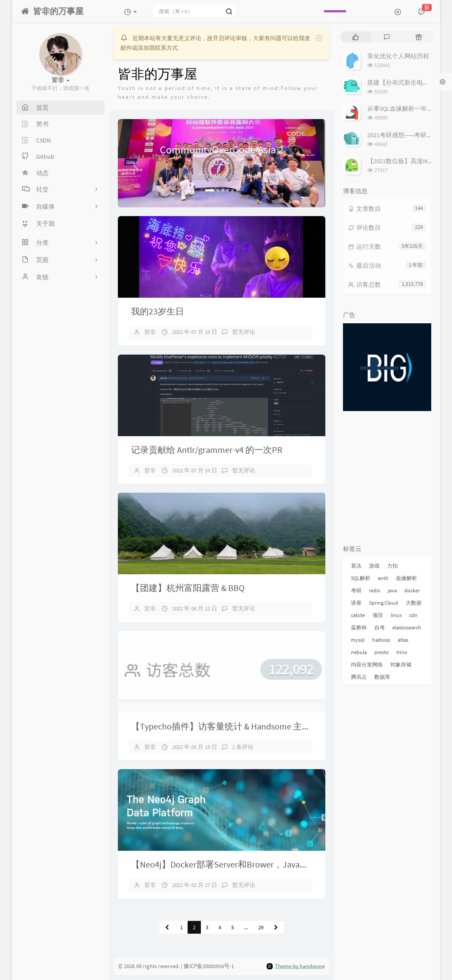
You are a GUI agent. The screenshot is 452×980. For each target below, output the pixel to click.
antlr (383, 578)
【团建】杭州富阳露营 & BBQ (188, 588)
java (392, 590)
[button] (134, 163)
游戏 (374, 566)
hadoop (381, 640)
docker (412, 590)
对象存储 (401, 664)
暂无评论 (244, 332)
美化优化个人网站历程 (398, 56)
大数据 (414, 603)
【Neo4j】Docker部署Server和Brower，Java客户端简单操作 (246, 864)
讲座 (356, 603)
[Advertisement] (387, 479)
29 (261, 927)
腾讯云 (359, 677)
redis (375, 590)
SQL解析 (361, 578)
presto (382, 652)
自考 (380, 627)
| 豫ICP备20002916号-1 (207, 966)
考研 (356, 590)
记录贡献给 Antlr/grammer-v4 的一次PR (207, 450)
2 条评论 (243, 747)
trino (402, 652)
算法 (356, 566)
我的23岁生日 (158, 311)
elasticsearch (407, 627)
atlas (403, 640)
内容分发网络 (367, 664)
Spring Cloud (384, 603)
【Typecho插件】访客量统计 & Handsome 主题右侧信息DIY (245, 726)
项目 (378, 615)
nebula (359, 652)
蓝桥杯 (359, 627)
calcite (358, 615)
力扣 (392, 566)
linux (396, 615)
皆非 (150, 332)
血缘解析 (407, 578)
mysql (358, 640)
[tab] (356, 37)
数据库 (382, 677)
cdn (413, 615)
